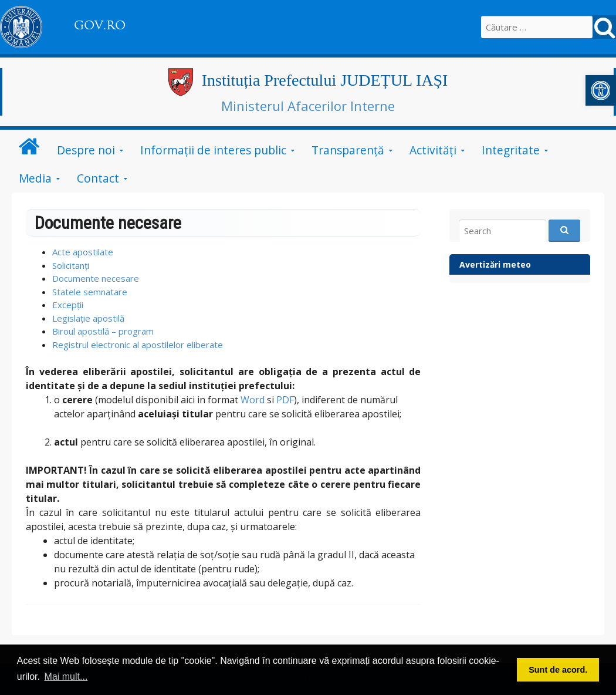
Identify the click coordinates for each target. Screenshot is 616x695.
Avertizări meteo (495, 264)
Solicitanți (71, 265)
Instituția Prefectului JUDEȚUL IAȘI (325, 80)
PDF (285, 400)
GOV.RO (100, 25)
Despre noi (86, 150)
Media (35, 178)
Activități (433, 150)
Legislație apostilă (88, 318)
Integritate (511, 150)
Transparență (348, 150)
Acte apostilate (83, 252)
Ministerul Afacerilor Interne (308, 106)
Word (253, 400)
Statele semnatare (90, 292)
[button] (601, 90)
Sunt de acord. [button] (558, 670)
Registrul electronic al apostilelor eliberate (138, 345)
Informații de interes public (213, 150)
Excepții (68, 305)
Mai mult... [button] (66, 677)
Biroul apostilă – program (103, 331)
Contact (98, 178)
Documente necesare (96, 278)
